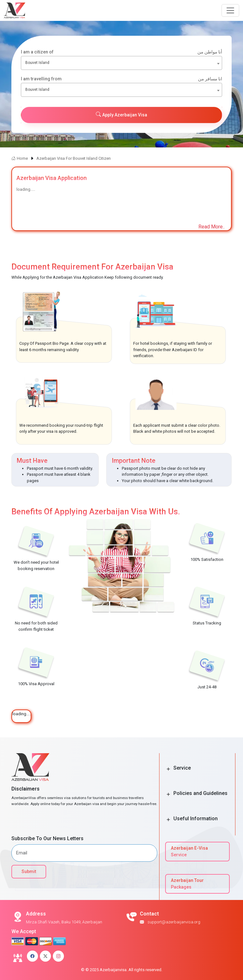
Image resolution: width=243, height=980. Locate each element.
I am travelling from (121, 79)
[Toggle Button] (168, 769)
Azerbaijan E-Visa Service (189, 851)
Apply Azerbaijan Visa (121, 115)
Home (20, 158)
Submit (29, 871)
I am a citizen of (121, 52)
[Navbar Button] (230, 10)
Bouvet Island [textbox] (37, 63)
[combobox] (121, 63)
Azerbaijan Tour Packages (187, 884)
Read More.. (212, 227)
